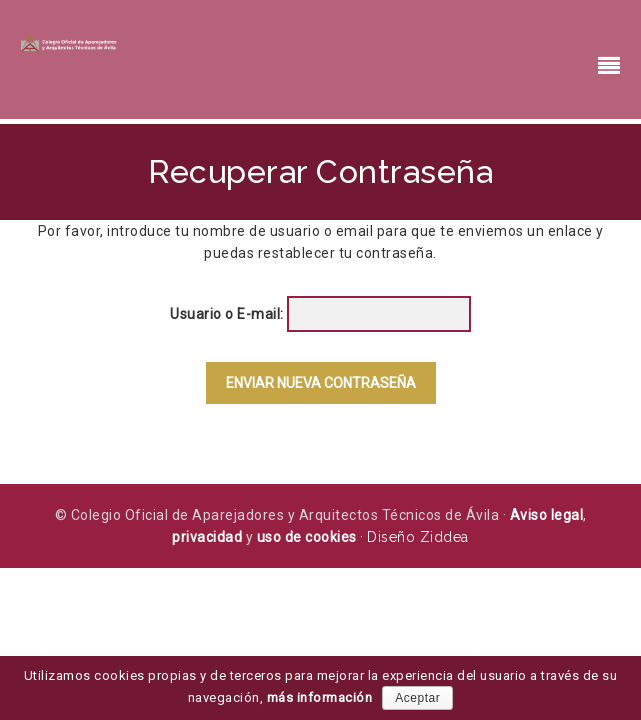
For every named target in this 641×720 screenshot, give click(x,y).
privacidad (207, 537)
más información (320, 697)
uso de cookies (307, 537)
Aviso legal (547, 515)
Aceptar (417, 698)
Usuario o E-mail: (227, 314)
